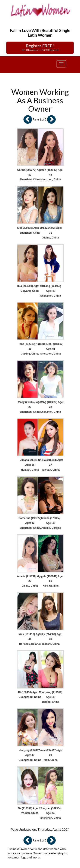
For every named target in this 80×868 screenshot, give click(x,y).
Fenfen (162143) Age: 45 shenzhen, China (51, 175)
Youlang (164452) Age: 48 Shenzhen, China (51, 291)
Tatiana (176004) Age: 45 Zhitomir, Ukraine (51, 523)
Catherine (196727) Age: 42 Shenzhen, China (30, 523)
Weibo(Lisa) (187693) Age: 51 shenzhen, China (50, 349)
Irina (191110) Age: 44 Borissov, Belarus (30, 639)
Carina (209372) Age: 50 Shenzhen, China (30, 175)
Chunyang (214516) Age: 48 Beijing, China (51, 697)
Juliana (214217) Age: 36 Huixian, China (30, 465)
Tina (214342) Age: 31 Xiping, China (50, 233)
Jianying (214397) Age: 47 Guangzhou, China (30, 755)
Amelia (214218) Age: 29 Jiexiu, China (30, 581)
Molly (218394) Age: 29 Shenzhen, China (30, 407)
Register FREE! (40, 47)
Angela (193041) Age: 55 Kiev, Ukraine (51, 581)
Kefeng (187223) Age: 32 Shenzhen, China (51, 407)
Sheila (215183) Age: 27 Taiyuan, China (51, 465)
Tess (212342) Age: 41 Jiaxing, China (30, 349)
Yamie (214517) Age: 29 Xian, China (51, 755)
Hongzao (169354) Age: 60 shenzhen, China (51, 813)
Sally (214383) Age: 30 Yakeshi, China (51, 639)
